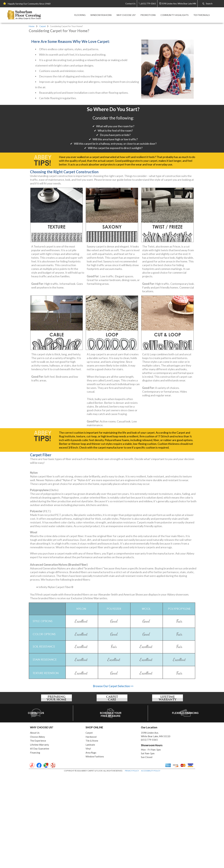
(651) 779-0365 (149, 834)
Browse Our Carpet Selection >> (113, 780)
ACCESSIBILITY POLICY (151, 865)
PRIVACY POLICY (132, 865)
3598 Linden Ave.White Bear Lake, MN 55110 (156, 829)
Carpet (43, 26)
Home (32, 26)
